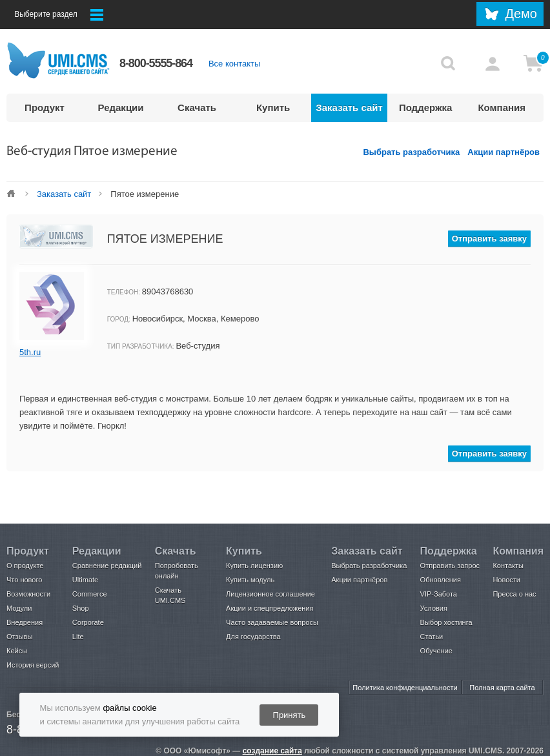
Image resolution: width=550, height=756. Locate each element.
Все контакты (234, 64)
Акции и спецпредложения (270, 608)
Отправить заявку (489, 239)
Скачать (197, 107)
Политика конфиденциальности (405, 688)
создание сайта (272, 751)
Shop (81, 608)
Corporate (88, 622)
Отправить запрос (450, 566)
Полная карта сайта (502, 688)
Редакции (121, 107)
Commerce (90, 594)
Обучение (436, 651)
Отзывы (19, 637)
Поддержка (426, 107)
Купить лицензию (254, 566)
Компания (502, 107)
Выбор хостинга (446, 622)
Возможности (28, 594)
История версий (33, 665)
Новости (506, 580)
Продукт (45, 107)
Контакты (508, 566)
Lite (78, 637)
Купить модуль (250, 580)
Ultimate (85, 580)
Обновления (441, 580)
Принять (290, 715)
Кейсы (17, 651)
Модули (19, 608)
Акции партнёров (504, 152)
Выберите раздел (59, 15)
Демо (521, 14)
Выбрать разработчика (411, 152)
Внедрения (25, 622)
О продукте (25, 566)
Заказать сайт (349, 107)
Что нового (24, 580)
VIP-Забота (439, 594)
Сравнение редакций (107, 566)
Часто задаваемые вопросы (272, 622)
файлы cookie (129, 708)
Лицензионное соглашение (270, 594)
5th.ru (30, 352)
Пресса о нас (514, 594)
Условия (434, 608)
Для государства (253, 637)
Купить (273, 107)
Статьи (432, 637)
